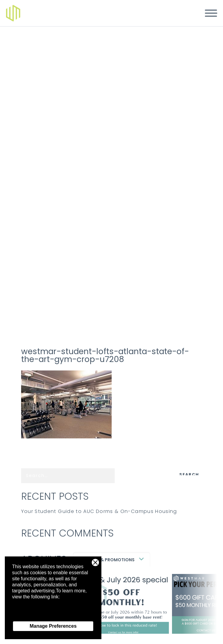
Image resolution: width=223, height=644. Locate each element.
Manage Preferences (53, 626)
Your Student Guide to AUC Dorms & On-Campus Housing (99, 511)
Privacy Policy (27, 615)
